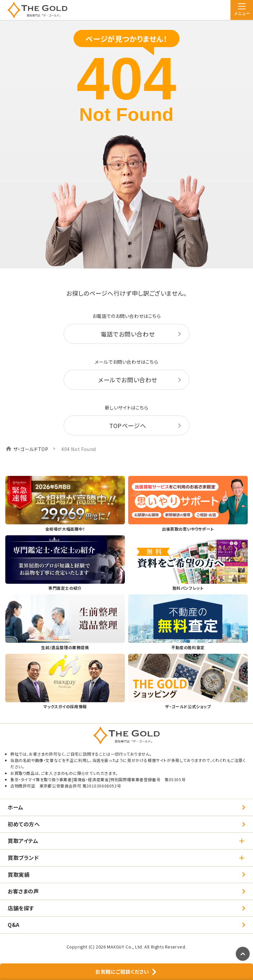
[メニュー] (242, 10)
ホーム (16, 807)
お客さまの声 (23, 891)
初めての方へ (24, 824)
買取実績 (19, 874)
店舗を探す (21, 908)
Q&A (14, 925)
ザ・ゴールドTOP (31, 449)
